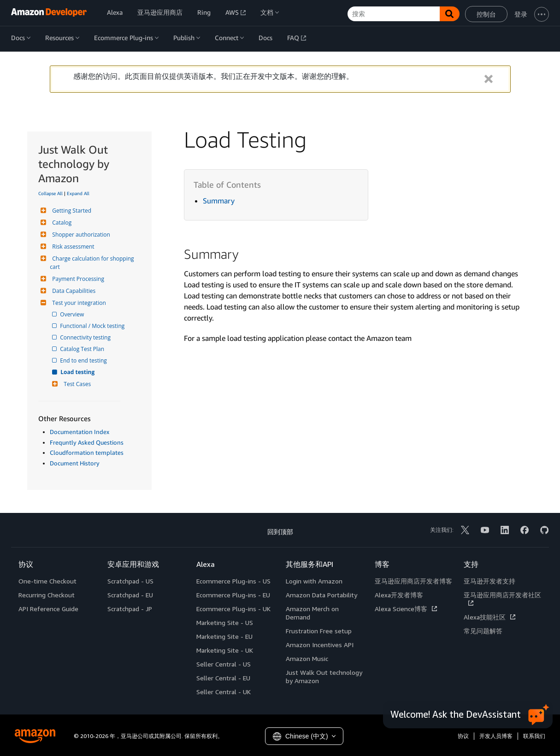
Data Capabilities (73, 291)
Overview (73, 314)
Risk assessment (72, 247)
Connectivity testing (86, 337)
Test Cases (76, 384)
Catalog (61, 223)
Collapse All (50, 193)
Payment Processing (77, 279)
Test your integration (78, 303)
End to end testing (84, 360)
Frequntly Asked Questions (87, 442)
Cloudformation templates (87, 452)
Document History (75, 463)
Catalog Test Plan (83, 349)
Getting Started (71, 211)
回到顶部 (280, 532)
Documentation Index (80, 432)
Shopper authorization (80, 235)
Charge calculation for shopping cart (92, 263)
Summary (219, 201)
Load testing (78, 372)
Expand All (78, 193)
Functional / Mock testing (93, 326)
